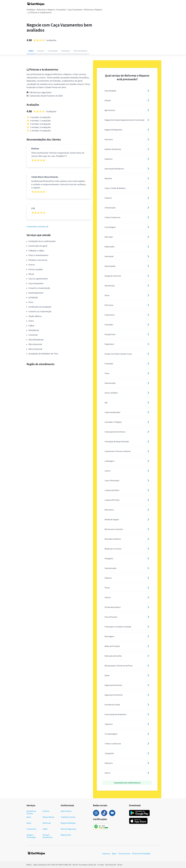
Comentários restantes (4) (37, 227)
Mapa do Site (66, 835)
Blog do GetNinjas (68, 823)
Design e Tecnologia (31, 836)
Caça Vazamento (75, 10)
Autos (29, 823)
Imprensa (106, 854)
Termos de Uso (124, 854)
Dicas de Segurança (68, 829)
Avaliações (66, 51)
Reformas (47, 823)
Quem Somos (66, 811)
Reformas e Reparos (46, 10)
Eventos (46, 811)
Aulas (29, 817)
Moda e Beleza (49, 817)
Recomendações (80, 51)
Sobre (31, 51)
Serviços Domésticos (48, 836)
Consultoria (31, 829)
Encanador (61, 10)
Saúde (45, 829)
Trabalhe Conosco (68, 817)
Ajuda (114, 854)
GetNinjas (31, 10)
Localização (53, 51)
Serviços (41, 51)
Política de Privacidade (141, 854)
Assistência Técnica (31, 812)
